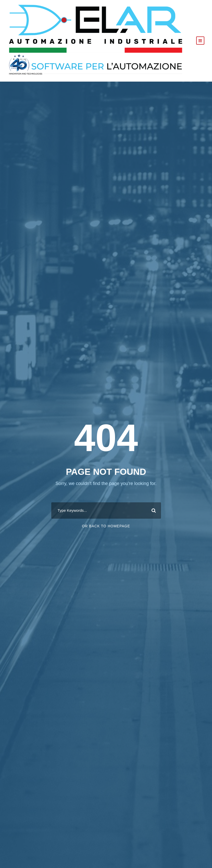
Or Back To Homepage (106, 526)
